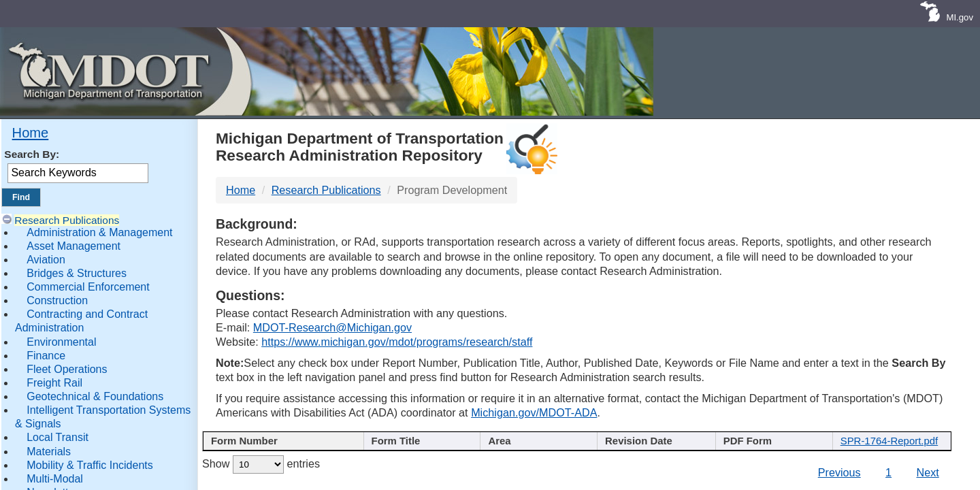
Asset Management (73, 246)
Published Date (651, 442)
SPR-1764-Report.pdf (893, 480)
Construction (57, 300)
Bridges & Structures (77, 273)
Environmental (61, 342)
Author (533, 442)
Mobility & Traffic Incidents (90, 465)
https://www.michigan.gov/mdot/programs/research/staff (397, 342)
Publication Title (414, 442)
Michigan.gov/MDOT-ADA (534, 412)
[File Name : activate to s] (893, 451)
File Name (888, 442)
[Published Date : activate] (656, 451)
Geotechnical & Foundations (95, 396)
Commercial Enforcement (88, 287)
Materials (49, 452)
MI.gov (960, 17)
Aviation (46, 260)
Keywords (770, 442)
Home (31, 133)
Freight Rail (54, 383)
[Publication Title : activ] (420, 451)
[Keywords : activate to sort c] (775, 451)
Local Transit (58, 437)
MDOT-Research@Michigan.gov (332, 327)
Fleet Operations (67, 369)
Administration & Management (99, 232)
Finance (46, 356)
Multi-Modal (55, 479)
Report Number (276, 442)
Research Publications (67, 220)
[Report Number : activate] (281, 451)
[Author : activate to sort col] (538, 451)
